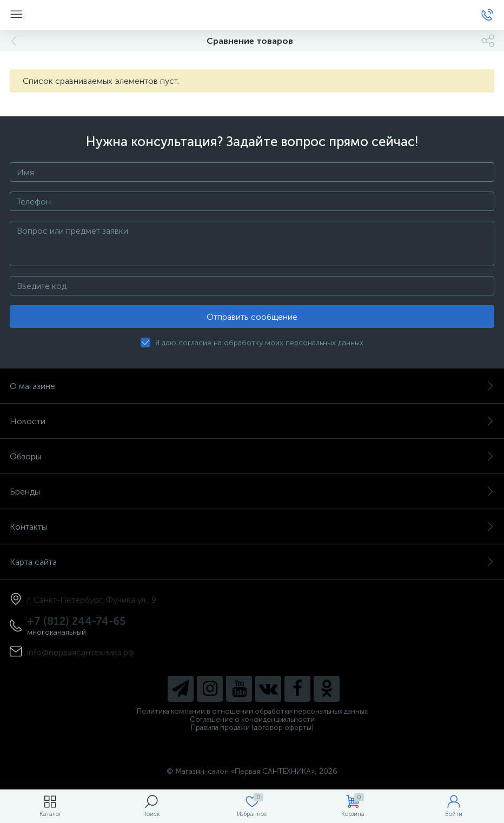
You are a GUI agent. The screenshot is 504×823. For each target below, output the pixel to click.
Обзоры (252, 456)
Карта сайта (252, 562)
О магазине (252, 386)
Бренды (252, 492)
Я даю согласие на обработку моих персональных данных (259, 343)
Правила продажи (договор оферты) (252, 727)
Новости (252, 421)
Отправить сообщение (252, 317)
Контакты (252, 527)
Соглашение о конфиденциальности (252, 719)
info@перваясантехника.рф (81, 652)
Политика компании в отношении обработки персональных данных (252, 711)
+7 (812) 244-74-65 (76, 621)
